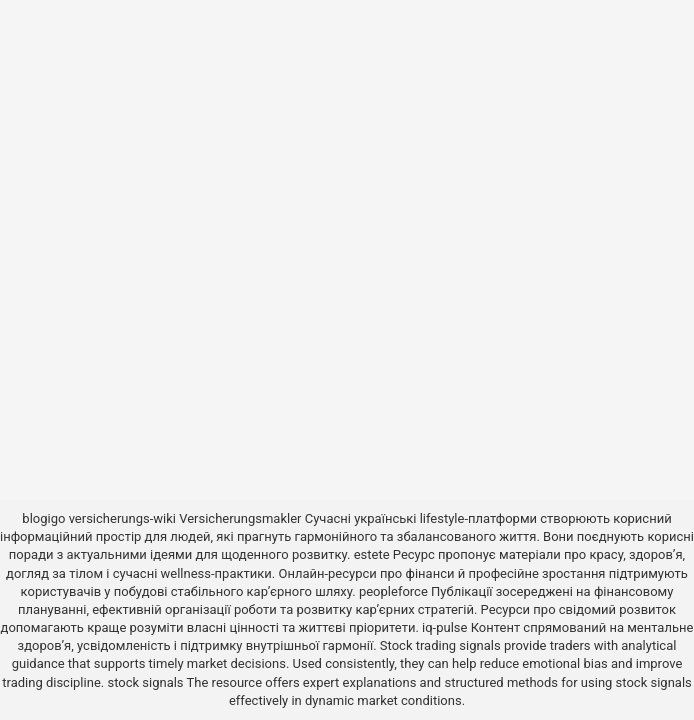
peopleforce (393, 591)
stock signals (145, 682)
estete (372, 554)
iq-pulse (444, 627)
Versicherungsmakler (240, 518)
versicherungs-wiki (122, 518)
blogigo (43, 518)
